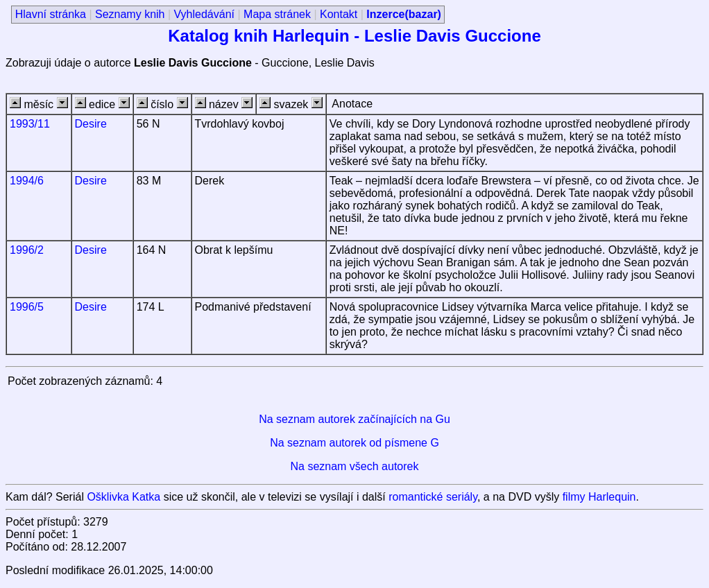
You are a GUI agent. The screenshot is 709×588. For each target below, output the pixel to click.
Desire (91, 124)
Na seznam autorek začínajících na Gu (354, 419)
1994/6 (27, 181)
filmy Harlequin (599, 497)
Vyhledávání (204, 14)
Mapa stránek (277, 14)
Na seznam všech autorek (355, 466)
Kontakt (339, 14)
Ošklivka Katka (123, 497)
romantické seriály (433, 497)
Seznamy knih (130, 14)
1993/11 (30, 124)
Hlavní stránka (51, 14)
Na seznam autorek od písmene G (354, 443)
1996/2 (27, 250)
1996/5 (27, 307)
